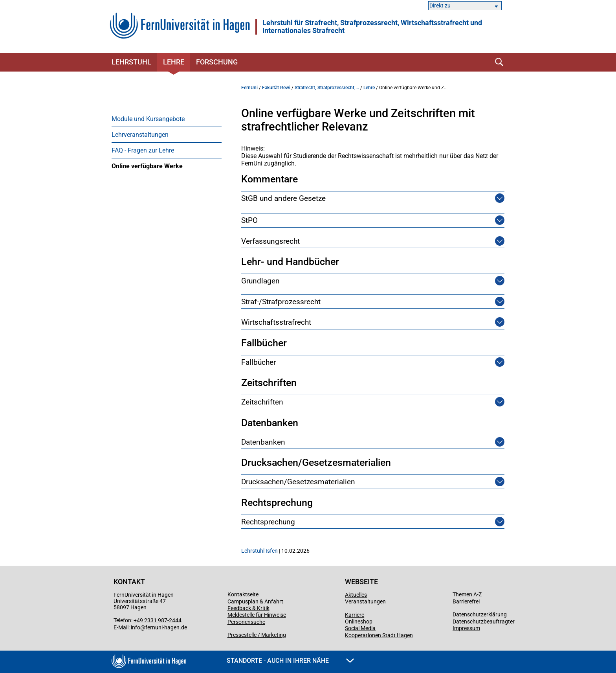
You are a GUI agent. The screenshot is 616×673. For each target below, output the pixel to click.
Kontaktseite (243, 594)
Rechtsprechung (268, 522)
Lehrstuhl (131, 62)
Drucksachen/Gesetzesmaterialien (298, 482)
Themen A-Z (467, 594)
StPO (249, 220)
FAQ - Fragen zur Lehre (143, 150)
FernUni (249, 88)
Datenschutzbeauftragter (484, 622)
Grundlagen (260, 281)
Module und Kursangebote (148, 119)
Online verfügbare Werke (147, 166)
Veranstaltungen (365, 601)
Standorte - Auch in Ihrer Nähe (290, 661)
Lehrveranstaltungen (140, 135)
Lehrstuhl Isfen (259, 551)
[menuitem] (167, 119)
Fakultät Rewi (276, 88)
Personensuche (246, 622)
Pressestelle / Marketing (257, 635)
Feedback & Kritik (248, 608)
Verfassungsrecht (270, 241)
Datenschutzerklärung (480, 614)
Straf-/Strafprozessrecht (281, 302)
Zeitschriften (262, 402)
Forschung (217, 62)
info (136, 627)
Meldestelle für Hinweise (257, 615)
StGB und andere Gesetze (283, 198)
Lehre (174, 62)
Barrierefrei (466, 601)
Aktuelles (356, 595)
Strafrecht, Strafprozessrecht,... (327, 88)
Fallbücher (258, 362)
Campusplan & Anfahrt (255, 601)
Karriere (355, 615)
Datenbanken (263, 442)
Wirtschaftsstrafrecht (276, 322)
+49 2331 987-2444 (158, 620)
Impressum (466, 628)
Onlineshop (359, 622)
